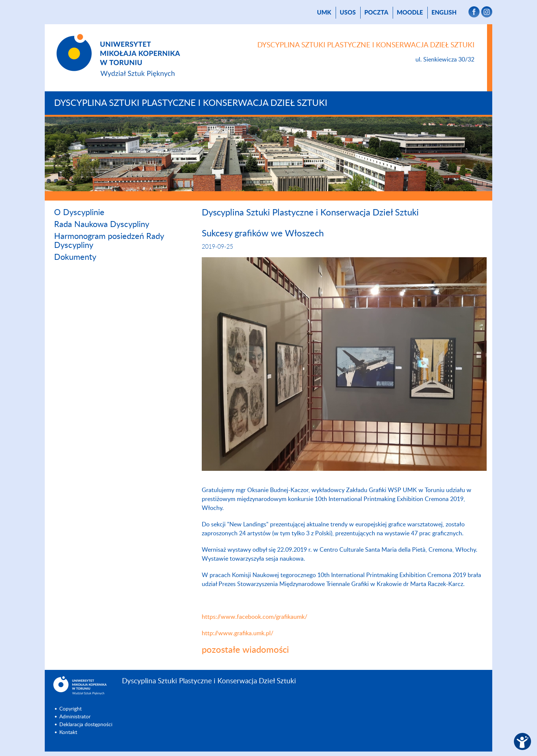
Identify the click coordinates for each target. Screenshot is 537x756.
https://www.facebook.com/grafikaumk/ (255, 617)
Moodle (410, 13)
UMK (324, 13)
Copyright (70, 709)
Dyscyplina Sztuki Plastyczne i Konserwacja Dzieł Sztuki (191, 103)
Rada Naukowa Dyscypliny (102, 224)
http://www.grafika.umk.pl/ (238, 633)
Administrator (75, 717)
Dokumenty (75, 257)
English (444, 13)
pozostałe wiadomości (245, 650)
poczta (376, 13)
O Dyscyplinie (79, 212)
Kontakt (68, 733)
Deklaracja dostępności (86, 725)
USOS (348, 13)
